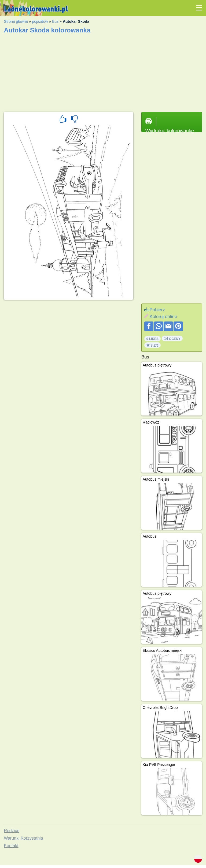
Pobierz (157, 310)
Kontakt (11, 846)
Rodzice (12, 831)
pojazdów (40, 21)
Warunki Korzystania (23, 838)
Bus (55, 21)
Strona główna (16, 21)
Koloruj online (163, 317)
